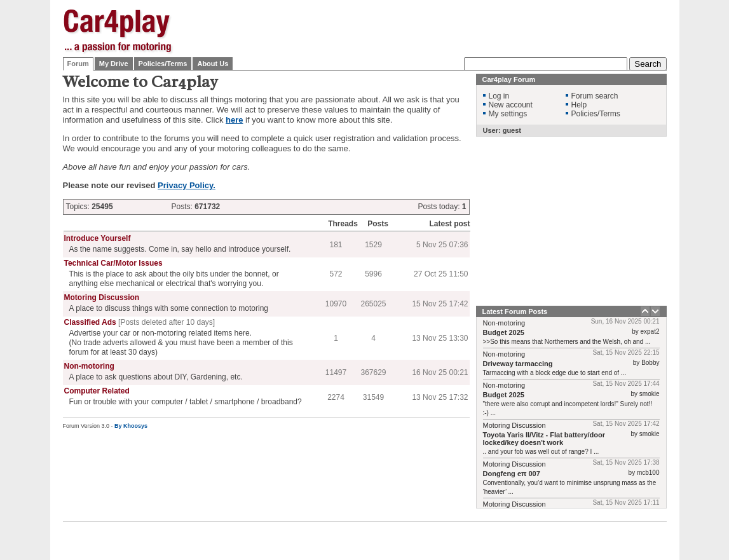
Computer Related (97, 391)
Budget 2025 (504, 332)
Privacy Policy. (187, 185)
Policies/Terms (163, 64)
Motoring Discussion (102, 297)
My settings (508, 114)
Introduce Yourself (98, 238)
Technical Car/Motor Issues (113, 263)
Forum (78, 64)
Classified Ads (90, 322)
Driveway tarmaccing (518, 364)
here (234, 120)
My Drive (114, 64)
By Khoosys (131, 426)
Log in (499, 96)
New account (511, 105)
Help (579, 105)
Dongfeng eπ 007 (512, 474)
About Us (213, 64)
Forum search (595, 96)
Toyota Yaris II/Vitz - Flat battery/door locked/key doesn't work (544, 439)
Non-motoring (89, 366)
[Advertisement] (435, 29)
